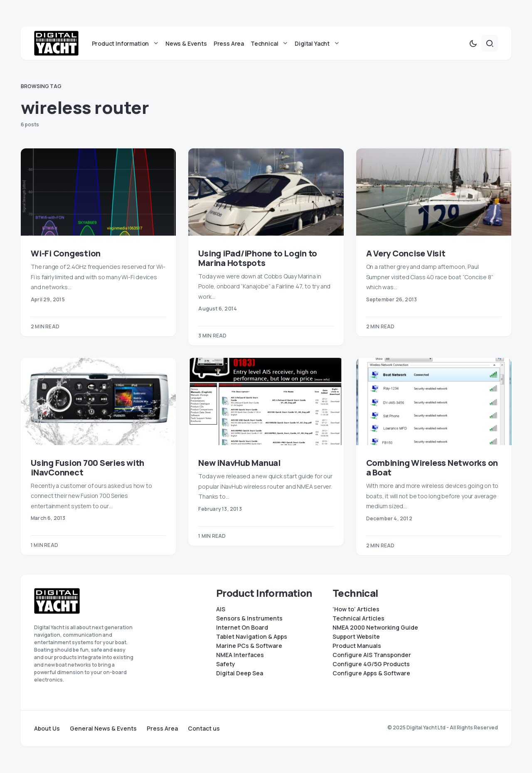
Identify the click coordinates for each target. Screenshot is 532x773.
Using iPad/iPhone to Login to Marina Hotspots (258, 258)
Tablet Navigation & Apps (252, 637)
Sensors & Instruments (249, 618)
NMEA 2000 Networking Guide (375, 628)
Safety (226, 664)
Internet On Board (242, 628)
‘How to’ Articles (356, 609)
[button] (473, 43)
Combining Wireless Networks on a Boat (432, 468)
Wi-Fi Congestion (66, 253)
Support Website (356, 637)
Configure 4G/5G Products (371, 664)
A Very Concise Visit (406, 253)
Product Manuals (357, 646)
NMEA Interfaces (240, 655)
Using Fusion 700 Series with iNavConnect (87, 468)
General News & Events (103, 729)
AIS (221, 609)
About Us (47, 729)
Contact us (204, 729)
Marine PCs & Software (249, 646)
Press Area (162, 729)
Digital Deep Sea (240, 673)
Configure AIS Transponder (372, 655)
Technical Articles (358, 618)
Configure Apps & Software (371, 673)
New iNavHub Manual (239, 463)
